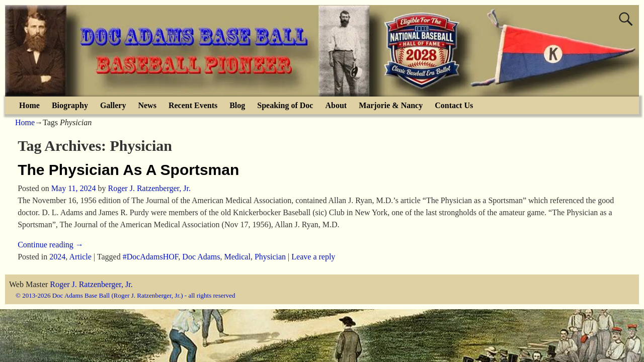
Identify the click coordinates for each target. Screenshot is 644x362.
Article (80, 257)
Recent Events (193, 105)
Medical (237, 257)
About (336, 105)
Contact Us (454, 105)
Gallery (113, 105)
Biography (70, 105)
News (147, 105)
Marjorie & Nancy (391, 105)
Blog (237, 105)
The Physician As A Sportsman (128, 170)
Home (29, 105)
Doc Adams (201, 257)
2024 (57, 257)
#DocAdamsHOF (151, 257)
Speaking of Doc (285, 105)
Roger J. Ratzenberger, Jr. (91, 284)
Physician (270, 257)
